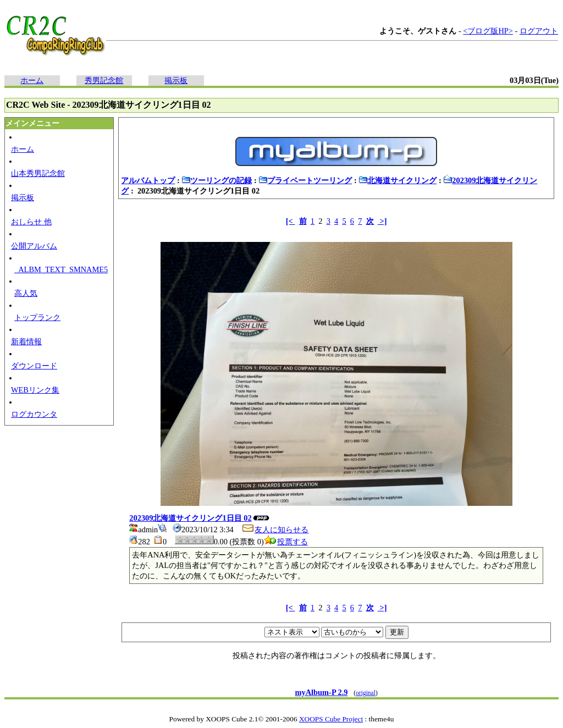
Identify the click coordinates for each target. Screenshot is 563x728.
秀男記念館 (104, 80)
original (366, 693)
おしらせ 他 (31, 222)
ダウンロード (34, 366)
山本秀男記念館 (38, 173)
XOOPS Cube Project (331, 719)
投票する (286, 542)
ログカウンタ (34, 414)
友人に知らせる (275, 530)
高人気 (26, 293)
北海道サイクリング (398, 180)
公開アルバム (34, 246)
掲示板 (176, 80)
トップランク (37, 317)
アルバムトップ (148, 180)
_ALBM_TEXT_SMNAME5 (61, 269)
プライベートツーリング (305, 180)
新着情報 (26, 341)
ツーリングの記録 (217, 180)
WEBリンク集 (35, 390)
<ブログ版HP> (488, 31)
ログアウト (539, 31)
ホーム (32, 80)
